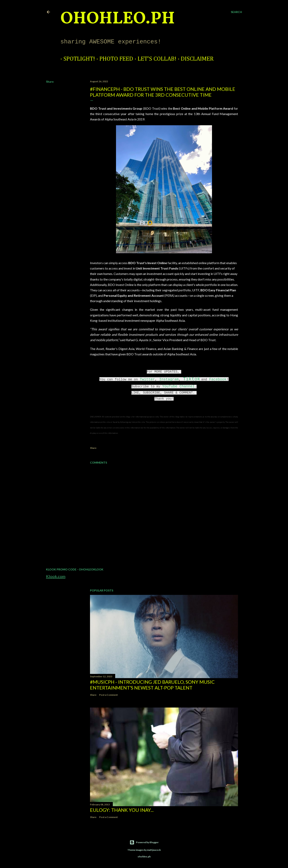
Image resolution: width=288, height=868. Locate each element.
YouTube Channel (178, 386)
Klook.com (56, 576)
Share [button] (50, 82)
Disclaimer (194, 59)
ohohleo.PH (118, 19)
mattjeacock (154, 850)
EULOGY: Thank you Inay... (122, 810)
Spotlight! (76, 59)
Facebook (218, 379)
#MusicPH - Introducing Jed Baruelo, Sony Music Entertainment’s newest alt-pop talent (152, 685)
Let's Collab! (154, 59)
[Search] (236, 12)
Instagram (169, 379)
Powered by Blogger (144, 842)
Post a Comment (108, 695)
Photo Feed (113, 59)
